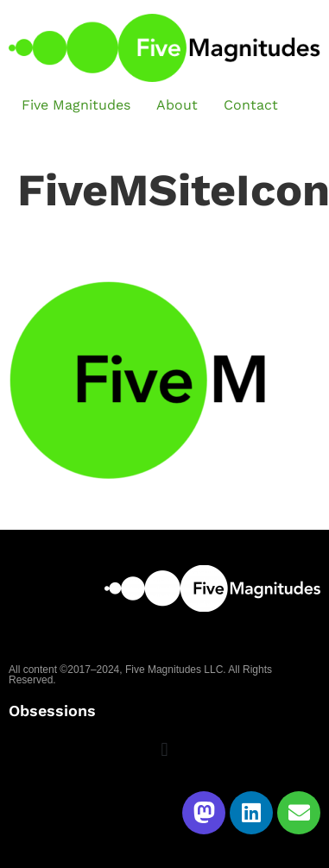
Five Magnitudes (76, 105)
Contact (251, 105)
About (177, 105)
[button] (164, 750)
